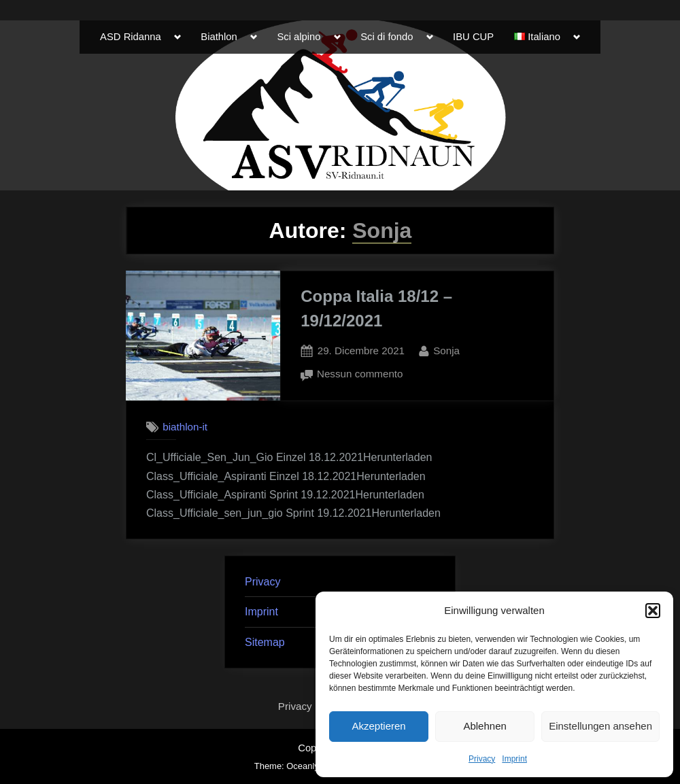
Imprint (514, 759)
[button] (653, 611)
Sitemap (265, 642)
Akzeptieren (378, 726)
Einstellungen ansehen (600, 726)
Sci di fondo (387, 37)
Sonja (446, 349)
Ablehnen (485, 726)
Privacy (482, 759)
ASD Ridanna (131, 37)
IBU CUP (473, 37)
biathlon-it (185, 427)
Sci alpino (299, 37)
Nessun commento (360, 374)
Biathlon (219, 37)
